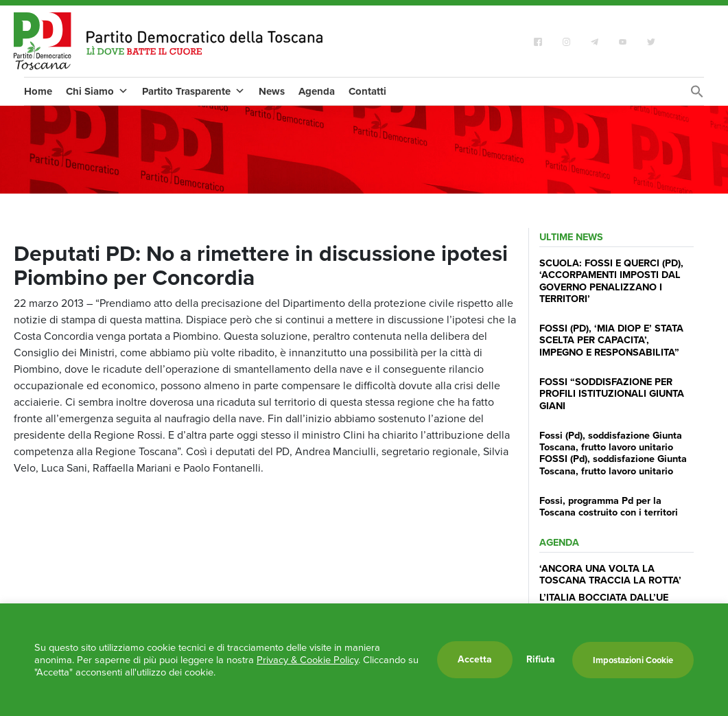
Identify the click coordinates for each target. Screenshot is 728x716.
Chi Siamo (97, 91)
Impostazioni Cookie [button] (633, 660)
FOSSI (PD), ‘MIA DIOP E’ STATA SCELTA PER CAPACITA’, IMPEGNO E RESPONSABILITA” (611, 340)
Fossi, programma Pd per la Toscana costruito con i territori (609, 506)
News (272, 91)
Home (38, 91)
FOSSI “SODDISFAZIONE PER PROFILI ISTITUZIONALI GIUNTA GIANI (612, 394)
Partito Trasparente (193, 91)
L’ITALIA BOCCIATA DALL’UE (604, 597)
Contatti (367, 91)
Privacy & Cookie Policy (307, 660)
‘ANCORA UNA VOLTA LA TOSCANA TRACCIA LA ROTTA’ (610, 574)
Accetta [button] (475, 659)
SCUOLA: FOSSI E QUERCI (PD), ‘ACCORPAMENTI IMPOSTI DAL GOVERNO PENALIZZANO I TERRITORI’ (611, 281)
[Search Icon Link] (697, 95)
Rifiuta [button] (541, 660)
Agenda (317, 91)
